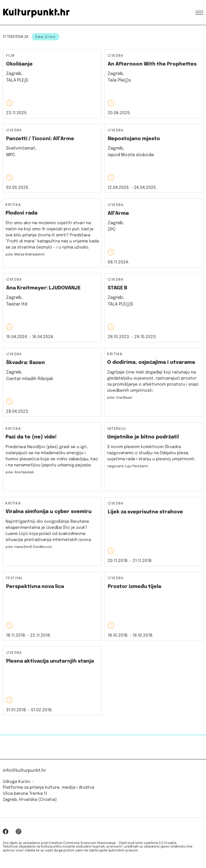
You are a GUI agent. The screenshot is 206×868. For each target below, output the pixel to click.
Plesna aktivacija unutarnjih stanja (50, 661)
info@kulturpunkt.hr (24, 771)
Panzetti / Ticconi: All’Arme (40, 139)
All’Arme (118, 213)
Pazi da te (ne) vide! (31, 437)
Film (10, 56)
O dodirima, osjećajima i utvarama (151, 362)
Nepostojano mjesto (134, 139)
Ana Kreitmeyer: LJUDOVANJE (43, 288)
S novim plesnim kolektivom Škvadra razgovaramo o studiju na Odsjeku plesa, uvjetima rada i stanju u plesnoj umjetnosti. (151, 453)
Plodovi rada (21, 213)
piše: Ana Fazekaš (20, 472)
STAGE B (118, 288)
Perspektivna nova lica (35, 587)
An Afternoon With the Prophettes (152, 64)
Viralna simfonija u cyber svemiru (49, 512)
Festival (15, 578)
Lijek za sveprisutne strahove (145, 512)
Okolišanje (19, 64)
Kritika (13, 205)
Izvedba (115, 56)
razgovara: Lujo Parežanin (128, 466)
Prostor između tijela (134, 587)
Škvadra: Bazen (25, 363)
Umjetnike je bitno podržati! (143, 437)
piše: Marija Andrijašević (25, 255)
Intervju (117, 429)
